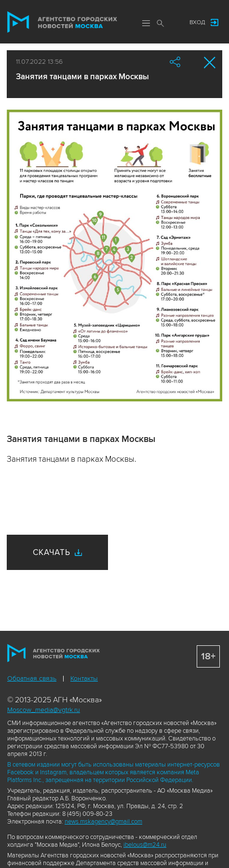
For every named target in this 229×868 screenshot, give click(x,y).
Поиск (161, 23)
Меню (146, 23)
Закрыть (210, 63)
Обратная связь (32, 678)
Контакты (84, 678)
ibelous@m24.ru (145, 845)
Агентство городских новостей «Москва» (62, 22)
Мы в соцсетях (173, 23)
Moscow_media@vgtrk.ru (44, 710)
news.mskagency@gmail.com (103, 822)
